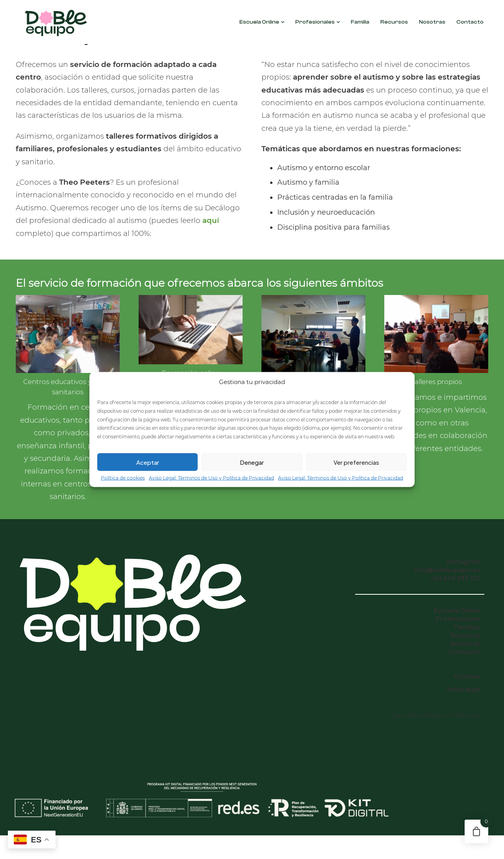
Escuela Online (262, 22)
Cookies (467, 676)
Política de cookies (123, 478)
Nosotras (432, 22)
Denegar (252, 462)
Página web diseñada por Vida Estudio (435, 715)
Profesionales (318, 22)
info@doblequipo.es (447, 570)
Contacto (470, 22)
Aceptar (148, 462)
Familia (360, 22)
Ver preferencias (356, 462)
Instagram (464, 561)
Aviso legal (463, 689)
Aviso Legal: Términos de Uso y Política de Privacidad (211, 478)
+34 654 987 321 (455, 578)
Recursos (394, 22)
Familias (467, 627)
